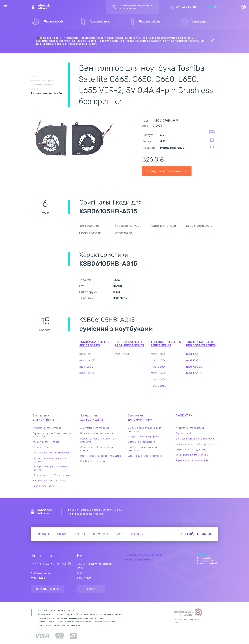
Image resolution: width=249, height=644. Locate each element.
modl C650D (159, 360)
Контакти (137, 534)
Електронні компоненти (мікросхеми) (195, 439)
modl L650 (86, 354)
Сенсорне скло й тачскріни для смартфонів (144, 430)
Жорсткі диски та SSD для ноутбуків (52, 475)
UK (210, 7)
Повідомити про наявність (167, 171)
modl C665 (158, 379)
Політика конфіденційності (143, 555)
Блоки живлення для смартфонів (145, 456)
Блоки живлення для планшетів (97, 433)
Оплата (62, 534)
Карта (91, 589)
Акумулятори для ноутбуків (47, 428)
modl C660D (159, 373)
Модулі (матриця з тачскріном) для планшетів (98, 440)
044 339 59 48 (186, 7)
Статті (120, 534)
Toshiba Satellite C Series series (166, 344)
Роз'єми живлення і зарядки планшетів (101, 456)
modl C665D (159, 386)
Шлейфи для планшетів (93, 461)
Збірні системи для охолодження (50, 481)
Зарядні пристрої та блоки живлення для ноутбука (52, 435)
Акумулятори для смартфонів (143, 437)
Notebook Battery (42, 512)
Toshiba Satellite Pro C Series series (201, 344)
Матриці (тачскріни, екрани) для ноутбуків (49, 460)
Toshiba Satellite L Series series (94, 344)
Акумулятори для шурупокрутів (192, 460)
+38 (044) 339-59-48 (45, 564)
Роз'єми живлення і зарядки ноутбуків (52, 453)
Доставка (44, 534)
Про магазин (100, 534)
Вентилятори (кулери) (44, 486)
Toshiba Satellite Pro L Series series (129, 344)
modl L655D (87, 373)
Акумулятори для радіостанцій (191, 450)
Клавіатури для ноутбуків (46, 442)
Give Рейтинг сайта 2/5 (201, 554)
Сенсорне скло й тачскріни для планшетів (97, 449)
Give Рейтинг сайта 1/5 (198, 554)
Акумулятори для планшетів (95, 428)
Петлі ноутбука (41, 447)
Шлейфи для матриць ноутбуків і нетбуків (50, 468)
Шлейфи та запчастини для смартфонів (142, 449)
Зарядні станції (183, 433)
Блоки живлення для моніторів (192, 455)
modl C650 (158, 354)
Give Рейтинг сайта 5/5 (210, 554)
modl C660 (158, 367)
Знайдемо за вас (199, 534)
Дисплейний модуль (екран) (143, 442)
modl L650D (87, 360)
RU (216, 7)
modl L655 (86, 367)
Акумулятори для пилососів (190, 428)
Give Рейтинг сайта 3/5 (204, 554)
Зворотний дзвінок (48, 589)
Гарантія (79, 534)
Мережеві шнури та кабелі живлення (195, 444)
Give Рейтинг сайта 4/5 (207, 554)
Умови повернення (137, 559)
